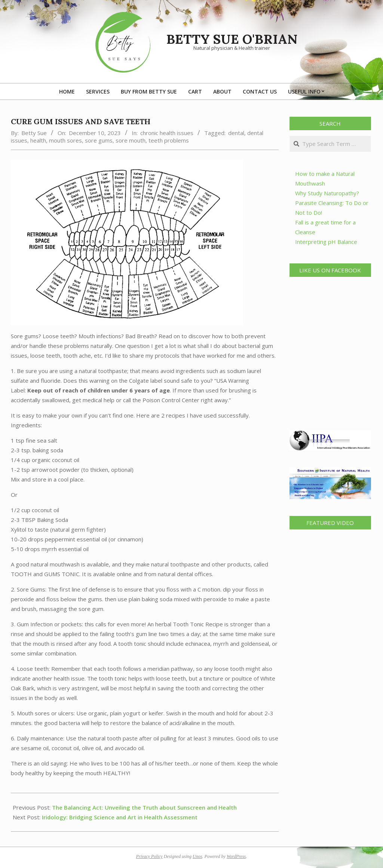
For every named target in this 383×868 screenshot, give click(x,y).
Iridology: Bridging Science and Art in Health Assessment (120, 817)
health (38, 140)
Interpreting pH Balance (326, 242)
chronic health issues (167, 133)
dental (236, 133)
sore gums (99, 140)
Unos (197, 856)
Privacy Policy (149, 856)
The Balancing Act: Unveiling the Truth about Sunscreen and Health (144, 807)
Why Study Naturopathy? (327, 193)
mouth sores (65, 140)
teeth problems (169, 140)
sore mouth (131, 140)
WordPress (236, 856)
